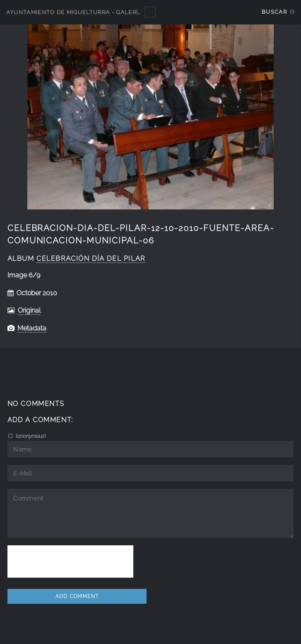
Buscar (274, 12)
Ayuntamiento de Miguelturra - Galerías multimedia (96, 12)
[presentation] (70, 561)
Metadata (32, 328)
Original (29, 310)
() (30, 436)
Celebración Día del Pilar (91, 259)
